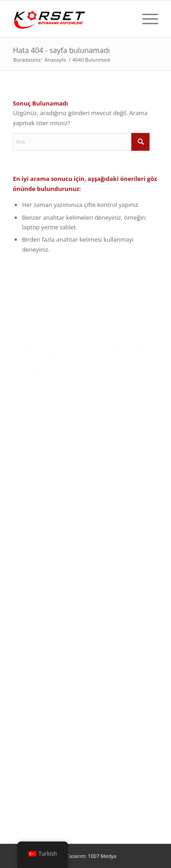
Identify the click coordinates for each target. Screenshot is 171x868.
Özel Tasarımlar (34, 671)
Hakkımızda (29, 492)
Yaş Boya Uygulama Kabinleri (53, 626)
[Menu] (146, 19)
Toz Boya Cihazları (38, 641)
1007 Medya (102, 856)
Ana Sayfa (26, 477)
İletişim (23, 551)
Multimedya (29, 537)
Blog (20, 522)
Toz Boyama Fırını (37, 597)
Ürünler (23, 507)
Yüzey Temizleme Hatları (47, 656)
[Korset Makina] (71, 19)
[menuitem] (146, 19)
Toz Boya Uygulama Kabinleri (53, 611)
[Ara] (81, 142)
